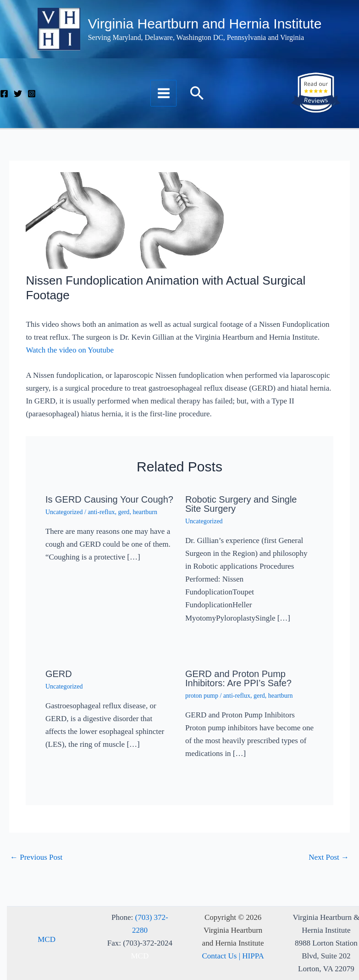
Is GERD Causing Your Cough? (109, 499)
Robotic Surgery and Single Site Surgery (241, 504)
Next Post (329, 857)
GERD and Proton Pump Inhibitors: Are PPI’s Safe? (238, 678)
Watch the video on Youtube (70, 350)
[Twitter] (18, 94)
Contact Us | (222, 956)
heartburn (145, 512)
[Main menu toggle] (164, 93)
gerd (124, 512)
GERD (59, 674)
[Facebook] (4, 94)
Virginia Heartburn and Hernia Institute (205, 24)
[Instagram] (32, 94)
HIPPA (253, 956)
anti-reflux (101, 512)
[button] (197, 93)
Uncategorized (64, 512)
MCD (47, 939)
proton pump (202, 696)
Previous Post (36, 857)
